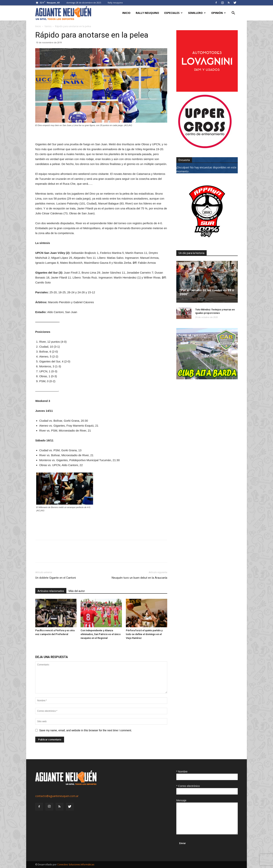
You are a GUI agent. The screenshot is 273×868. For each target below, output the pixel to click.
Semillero (197, 13)
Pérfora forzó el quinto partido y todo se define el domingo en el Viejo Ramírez (144, 634)
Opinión (218, 13)
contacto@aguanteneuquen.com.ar (57, 796)
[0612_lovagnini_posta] (207, 91)
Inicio (126, 13)
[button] (233, 13)
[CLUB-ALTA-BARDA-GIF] (207, 378)
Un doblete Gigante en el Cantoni (56, 578)
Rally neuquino (115, 3)
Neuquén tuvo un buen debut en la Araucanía (139, 578)
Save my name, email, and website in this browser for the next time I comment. (86, 730)
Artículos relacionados (51, 591)
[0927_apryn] (207, 241)
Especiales (173, 13)
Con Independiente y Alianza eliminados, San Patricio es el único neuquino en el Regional (101, 634)
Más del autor (77, 591)
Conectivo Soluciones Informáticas (76, 864)
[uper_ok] (205, 148)
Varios (48, 26)
